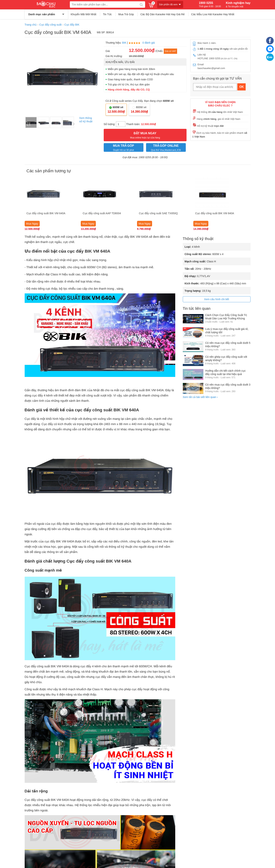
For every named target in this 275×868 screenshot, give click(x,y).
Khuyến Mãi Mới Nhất (84, 14)
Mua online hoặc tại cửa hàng (145, 135)
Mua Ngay (32, 224)
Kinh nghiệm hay (238, 5)
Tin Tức (107, 14)
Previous (28, 124)
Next (74, 124)
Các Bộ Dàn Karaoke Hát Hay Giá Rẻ (163, 14)
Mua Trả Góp (126, 14)
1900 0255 (210, 5)
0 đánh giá (149, 43)
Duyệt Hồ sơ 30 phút (124, 147)
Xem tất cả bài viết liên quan (200, 397)
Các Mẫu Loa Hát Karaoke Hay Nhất (213, 14)
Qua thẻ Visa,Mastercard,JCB (166, 147)
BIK (124, 43)
